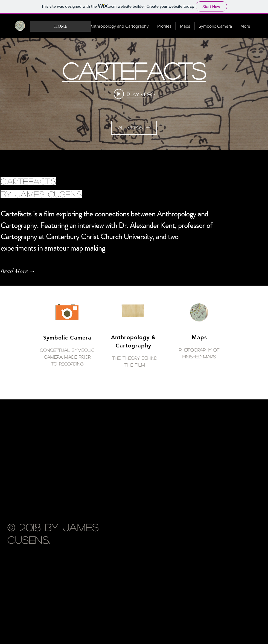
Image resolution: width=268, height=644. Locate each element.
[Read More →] (30, 271)
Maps (199, 337)
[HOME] (61, 26)
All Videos (134, 128)
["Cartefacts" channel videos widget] (134, 94)
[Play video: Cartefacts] (134, 94)
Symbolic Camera (67, 338)
